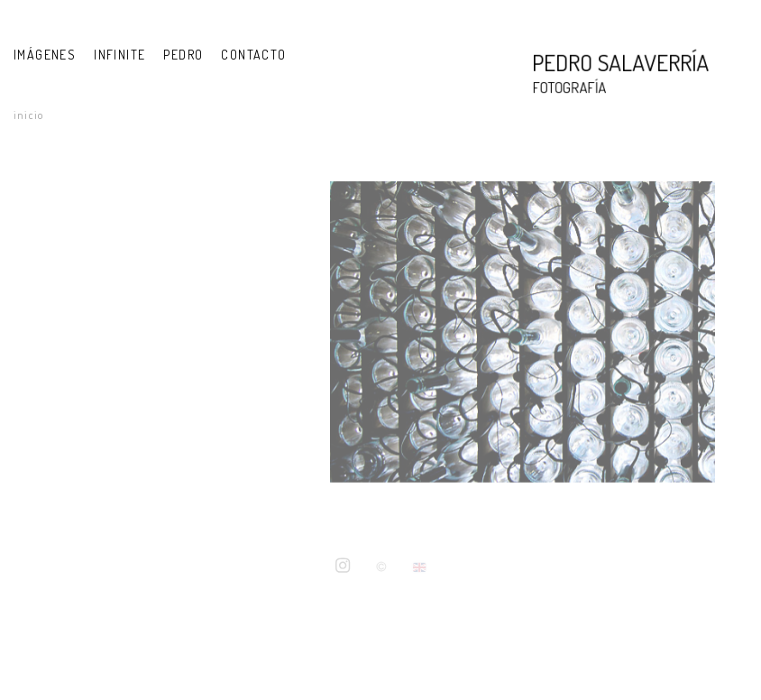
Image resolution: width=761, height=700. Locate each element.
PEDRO (183, 55)
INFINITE (119, 55)
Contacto (253, 55)
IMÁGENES (45, 55)
